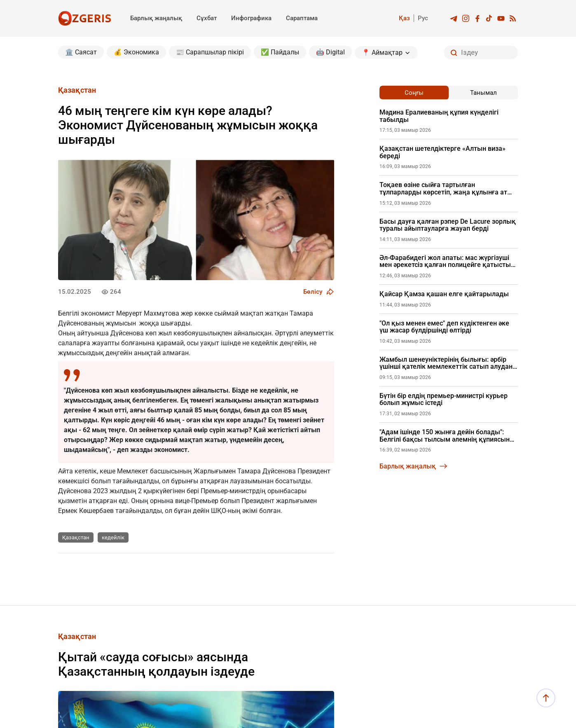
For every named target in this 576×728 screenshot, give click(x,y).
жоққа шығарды (165, 323)
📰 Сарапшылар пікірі (210, 52)
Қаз (404, 18)
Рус (423, 18)
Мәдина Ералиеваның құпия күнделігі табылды (439, 116)
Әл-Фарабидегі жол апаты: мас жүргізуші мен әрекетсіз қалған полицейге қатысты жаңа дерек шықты (445, 261)
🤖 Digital (330, 52)
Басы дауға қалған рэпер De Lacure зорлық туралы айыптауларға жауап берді (448, 225)
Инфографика (251, 18)
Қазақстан (76, 537)
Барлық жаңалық (156, 18)
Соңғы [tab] (414, 93)
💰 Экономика (136, 52)
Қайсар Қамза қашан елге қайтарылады (444, 294)
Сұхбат (207, 18)
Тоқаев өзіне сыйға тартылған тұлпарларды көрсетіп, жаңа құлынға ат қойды (443, 188)
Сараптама (302, 18)
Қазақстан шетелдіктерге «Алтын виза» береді (443, 152)
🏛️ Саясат (81, 52)
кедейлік (113, 537)
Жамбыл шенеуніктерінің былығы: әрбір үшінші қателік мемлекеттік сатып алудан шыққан (446, 363)
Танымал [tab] (484, 93)
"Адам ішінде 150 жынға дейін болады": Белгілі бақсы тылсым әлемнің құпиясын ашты (445, 436)
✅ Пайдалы (280, 52)
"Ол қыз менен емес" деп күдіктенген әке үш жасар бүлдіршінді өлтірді (444, 327)
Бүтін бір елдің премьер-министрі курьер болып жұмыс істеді (444, 399)
